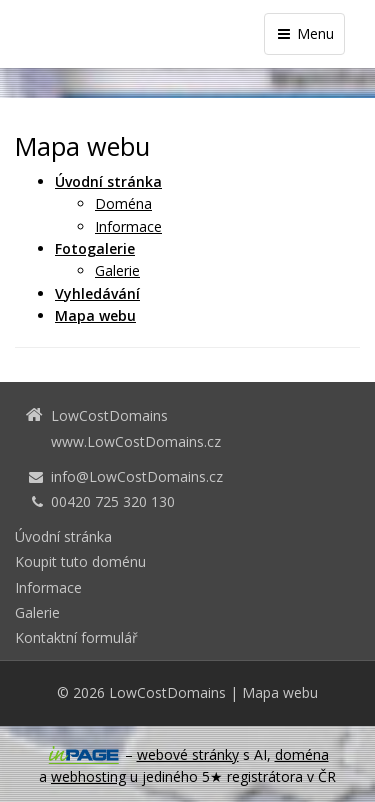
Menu (304, 33)
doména (302, 754)
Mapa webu (280, 692)
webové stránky (188, 754)
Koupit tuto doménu (80, 561)
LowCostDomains (167, 692)
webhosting (88, 776)
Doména (123, 203)
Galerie (117, 270)
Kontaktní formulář (76, 637)
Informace (128, 226)
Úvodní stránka (63, 536)
